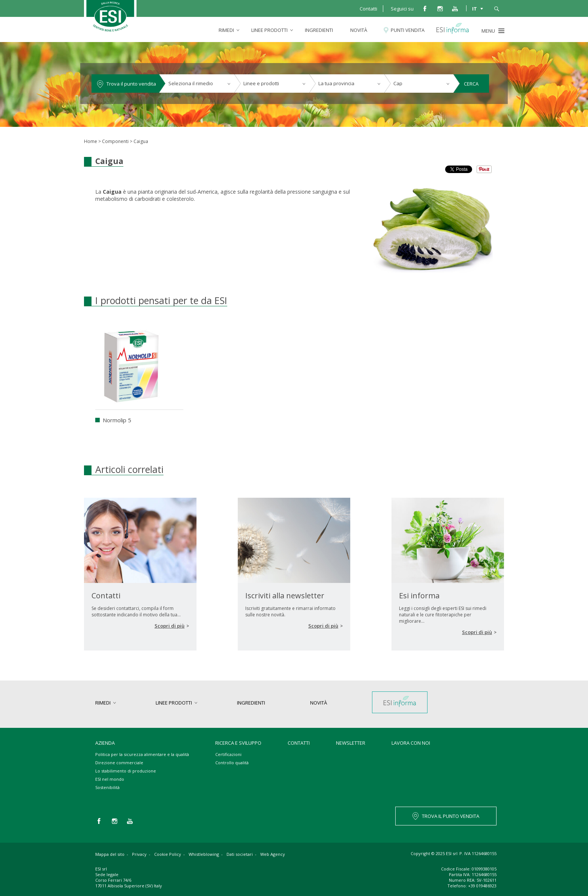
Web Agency (273, 854)
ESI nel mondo (110, 779)
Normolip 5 (117, 420)
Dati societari (240, 854)
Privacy (139, 854)
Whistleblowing (204, 854)
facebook (425, 8)
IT (475, 8)
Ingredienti (319, 30)
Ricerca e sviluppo (238, 743)
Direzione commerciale (119, 763)
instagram (440, 8)
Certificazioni (228, 754)
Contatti (368, 9)
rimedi (226, 30)
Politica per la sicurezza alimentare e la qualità (142, 754)
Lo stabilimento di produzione (126, 771)
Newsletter (351, 743)
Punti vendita (408, 30)
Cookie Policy (168, 854)
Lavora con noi (411, 743)
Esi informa (456, 30)
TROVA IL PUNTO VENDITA (451, 816)
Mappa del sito (110, 854)
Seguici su (402, 9)
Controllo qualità (232, 763)
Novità (359, 30)
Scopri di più (169, 626)
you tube (455, 8)
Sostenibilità (107, 787)
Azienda (105, 743)
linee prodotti (269, 30)
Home (91, 141)
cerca (496, 8)
